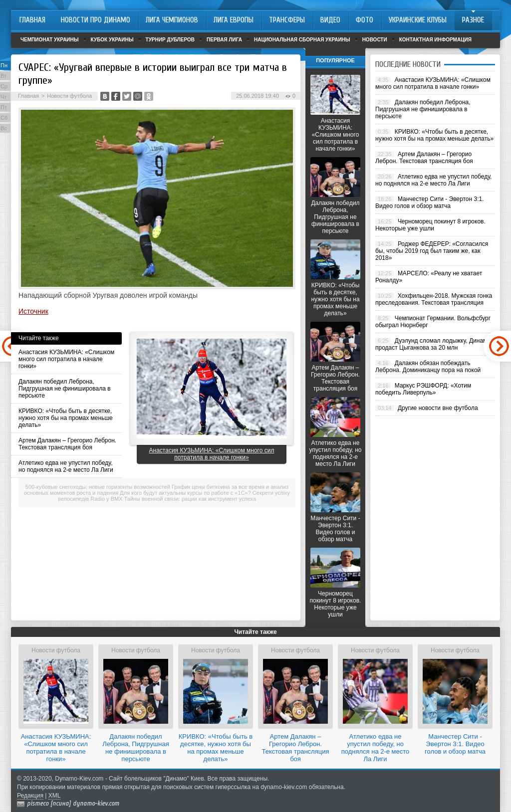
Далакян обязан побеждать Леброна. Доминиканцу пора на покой (428, 367)
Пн (4, 65)
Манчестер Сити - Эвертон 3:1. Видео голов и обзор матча (335, 529)
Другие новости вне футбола (438, 408)
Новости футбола (69, 96)
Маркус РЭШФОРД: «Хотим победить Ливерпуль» (423, 389)
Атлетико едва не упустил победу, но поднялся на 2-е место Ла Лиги (66, 466)
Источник (33, 311)
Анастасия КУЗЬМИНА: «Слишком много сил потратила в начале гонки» (66, 359)
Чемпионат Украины (50, 40)
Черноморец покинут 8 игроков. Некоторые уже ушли (336, 604)
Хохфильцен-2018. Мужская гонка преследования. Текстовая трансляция (434, 299)
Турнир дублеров (170, 40)
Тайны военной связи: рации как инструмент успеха (190, 499)
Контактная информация (435, 40)
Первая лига (224, 40)
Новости (375, 40)
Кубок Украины (112, 40)
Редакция (30, 796)
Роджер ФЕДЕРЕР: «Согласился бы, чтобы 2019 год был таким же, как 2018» (432, 251)
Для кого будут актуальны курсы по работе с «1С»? (185, 493)
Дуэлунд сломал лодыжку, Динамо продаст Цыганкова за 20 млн (433, 344)
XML (55, 796)
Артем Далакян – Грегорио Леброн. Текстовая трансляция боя (67, 444)
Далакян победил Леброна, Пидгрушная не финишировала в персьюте (65, 389)
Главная (28, 96)
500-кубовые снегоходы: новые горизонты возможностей (98, 487)
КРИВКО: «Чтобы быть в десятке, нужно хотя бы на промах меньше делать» (66, 418)
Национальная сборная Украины (302, 40)
